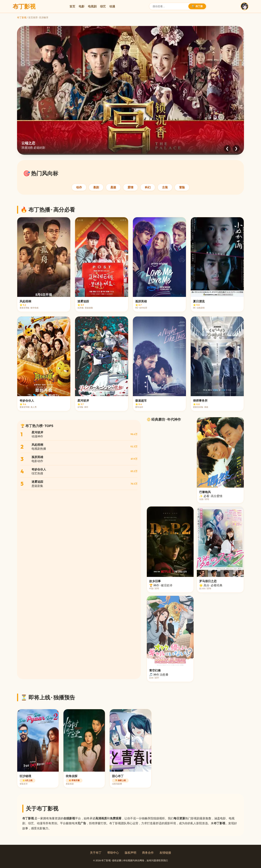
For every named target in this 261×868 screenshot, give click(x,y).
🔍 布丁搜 (197, 6)
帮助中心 (113, 853)
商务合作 (148, 853)
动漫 (112, 6)
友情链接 (165, 853)
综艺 (103, 6)
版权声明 (130, 853)
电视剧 (92, 6)
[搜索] (170, 6)
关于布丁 (96, 853)
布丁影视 (22, 17)
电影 (82, 6)
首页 (72, 6)
